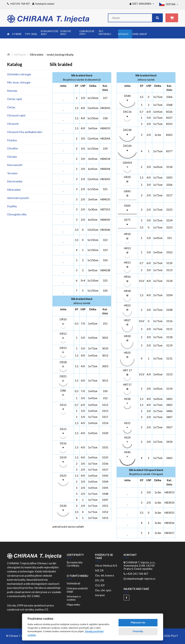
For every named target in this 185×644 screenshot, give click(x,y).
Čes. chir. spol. (104, 590)
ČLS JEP (100, 585)
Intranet (100, 595)
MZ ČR (100, 570)
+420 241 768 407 (137, 574)
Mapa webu (73, 604)
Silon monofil (15, 165)
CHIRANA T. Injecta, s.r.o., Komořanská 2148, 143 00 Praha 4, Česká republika (140, 566)
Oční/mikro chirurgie (19, 74)
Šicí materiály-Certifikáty (75, 564)
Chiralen (12, 157)
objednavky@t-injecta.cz (141, 579)
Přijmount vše (138, 623)
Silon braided (15, 181)
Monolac (12, 91)
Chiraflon (13, 148)
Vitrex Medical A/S (107, 566)
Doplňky (12, 206)
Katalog (20, 55)
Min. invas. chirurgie (19, 82)
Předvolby (138, 631)
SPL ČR (100, 580)
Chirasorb (13, 124)
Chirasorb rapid (16, 115)
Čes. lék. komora (105, 575)
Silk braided (14, 190)
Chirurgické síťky (17, 214)
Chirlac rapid (14, 99)
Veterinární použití (18, 198)
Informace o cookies (74, 598)
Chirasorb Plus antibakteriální (25, 132)
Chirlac (11, 107)
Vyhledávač (74, 583)
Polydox (12, 140)
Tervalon (12, 173)
